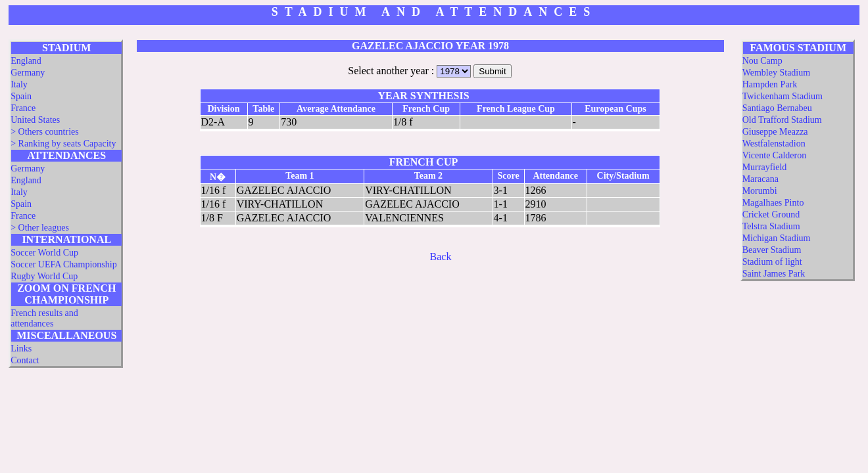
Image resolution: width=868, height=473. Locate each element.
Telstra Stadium (771, 226)
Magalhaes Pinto (773, 203)
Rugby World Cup (44, 276)
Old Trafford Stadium (782, 120)
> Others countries (45, 132)
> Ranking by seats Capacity (63, 144)
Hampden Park (770, 84)
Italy (19, 84)
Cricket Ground (771, 214)
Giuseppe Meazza (775, 132)
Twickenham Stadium (783, 96)
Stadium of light (772, 262)
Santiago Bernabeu (777, 108)
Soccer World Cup (44, 253)
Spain (21, 96)
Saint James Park (774, 274)
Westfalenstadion (774, 144)
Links (21, 349)
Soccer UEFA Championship (64, 264)
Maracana (760, 179)
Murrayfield (765, 167)
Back (441, 257)
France (23, 108)
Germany (28, 73)
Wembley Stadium (776, 73)
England (26, 61)
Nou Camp (762, 61)
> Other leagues (40, 228)
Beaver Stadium (772, 250)
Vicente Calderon (775, 155)
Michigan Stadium (777, 238)
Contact (25, 360)
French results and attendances (44, 318)
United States (35, 120)
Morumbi (760, 191)
